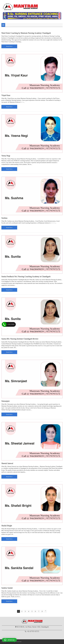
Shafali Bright (7, 526)
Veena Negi (6, 156)
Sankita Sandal (7, 588)
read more (9, 46)
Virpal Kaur (6, 95)
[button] (9, 640)
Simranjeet (5, 401)
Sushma (4, 218)
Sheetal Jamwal (7, 463)
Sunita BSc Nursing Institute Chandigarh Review (20, 339)
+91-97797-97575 (33, 631)
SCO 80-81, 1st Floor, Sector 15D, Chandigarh (33, 627)
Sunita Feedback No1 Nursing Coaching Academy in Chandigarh (26, 277)
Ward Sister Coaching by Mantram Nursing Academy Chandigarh (26, 33)
